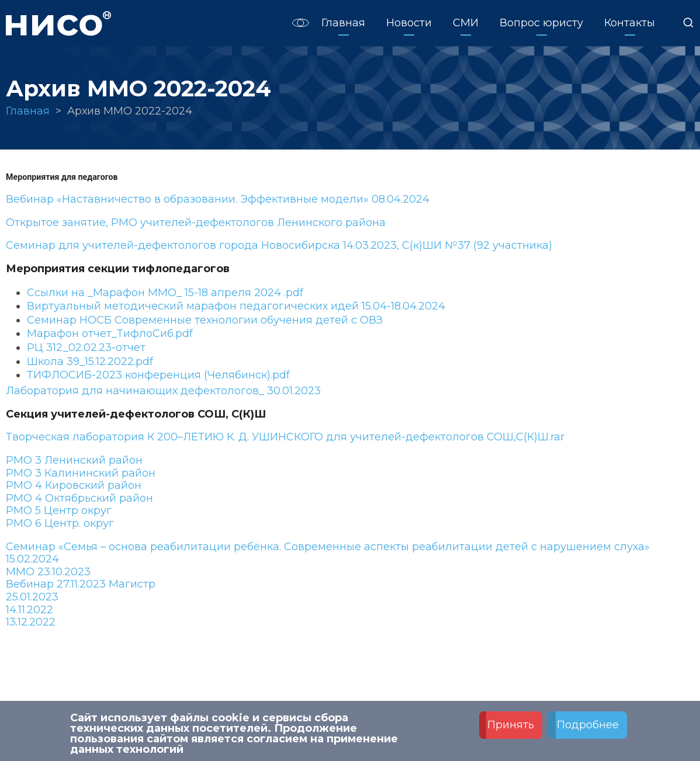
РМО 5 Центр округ (59, 510)
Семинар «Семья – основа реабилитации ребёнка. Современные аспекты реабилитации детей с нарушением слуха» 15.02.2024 (328, 553)
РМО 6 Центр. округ (60, 523)
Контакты (630, 23)
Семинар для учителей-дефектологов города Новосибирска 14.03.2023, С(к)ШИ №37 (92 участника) (279, 245)
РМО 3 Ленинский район (74, 460)
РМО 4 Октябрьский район (79, 498)
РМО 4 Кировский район (74, 485)
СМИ (466, 23)
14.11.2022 (30, 610)
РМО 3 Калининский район (81, 473)
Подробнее (588, 725)
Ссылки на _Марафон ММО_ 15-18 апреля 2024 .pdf (165, 293)
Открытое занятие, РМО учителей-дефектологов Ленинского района (196, 223)
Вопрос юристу (541, 23)
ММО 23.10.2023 (48, 572)
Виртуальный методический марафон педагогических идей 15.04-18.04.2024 (236, 306)
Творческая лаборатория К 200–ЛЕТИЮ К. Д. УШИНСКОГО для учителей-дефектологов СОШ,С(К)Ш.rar (285, 437)
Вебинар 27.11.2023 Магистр (81, 584)
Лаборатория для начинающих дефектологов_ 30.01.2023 (163, 391)
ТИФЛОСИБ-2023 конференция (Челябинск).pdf (158, 375)
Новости (409, 23)
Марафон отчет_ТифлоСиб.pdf (110, 333)
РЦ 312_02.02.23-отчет (86, 348)
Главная (343, 23)
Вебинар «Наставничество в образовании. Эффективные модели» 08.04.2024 (218, 199)
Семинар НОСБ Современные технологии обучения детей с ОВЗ (205, 320)
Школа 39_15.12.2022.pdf (90, 362)
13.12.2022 (31, 622)
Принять (511, 725)
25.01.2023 (32, 597)
